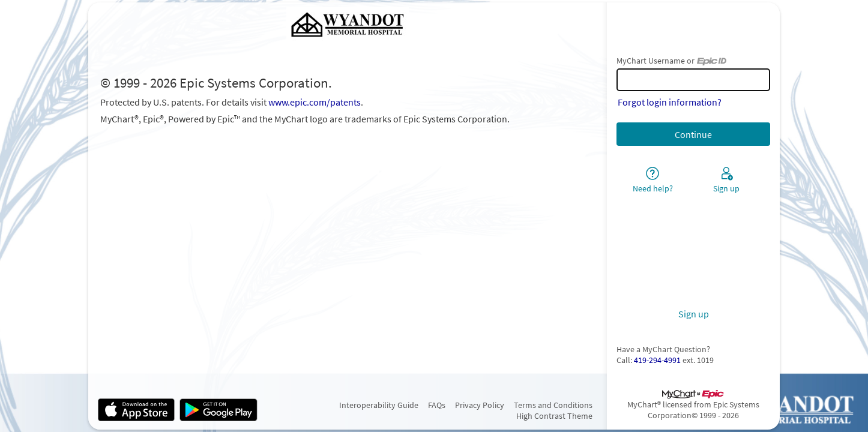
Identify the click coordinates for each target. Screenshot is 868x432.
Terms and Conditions (553, 405)
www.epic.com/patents (315, 102)
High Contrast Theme (554, 416)
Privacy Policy (480, 405)
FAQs (437, 405)
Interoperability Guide (379, 405)
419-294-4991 (657, 360)
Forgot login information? (670, 102)
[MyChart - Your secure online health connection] (348, 25)
